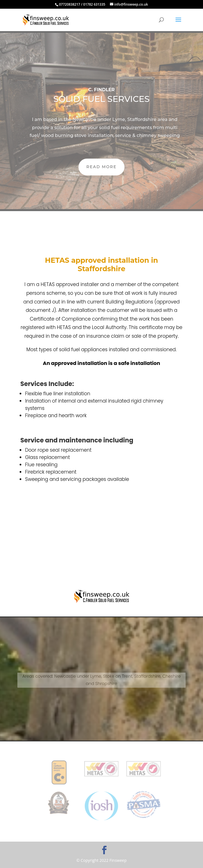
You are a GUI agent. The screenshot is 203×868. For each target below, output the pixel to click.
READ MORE (101, 167)
